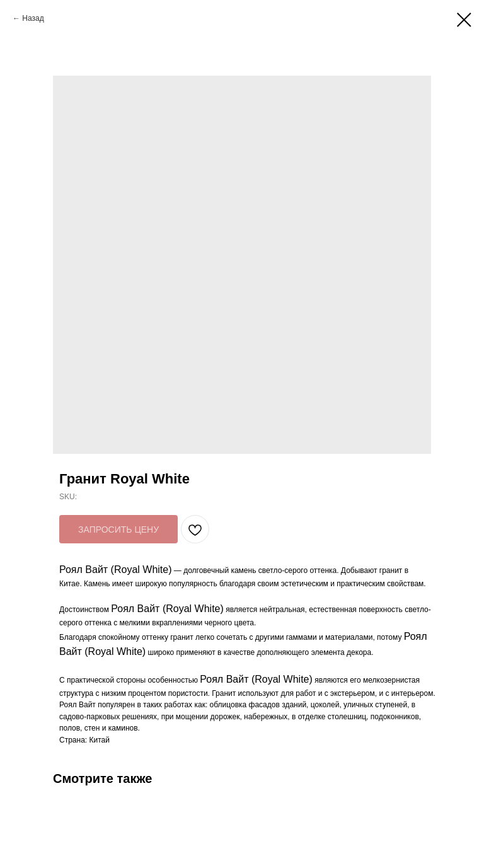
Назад (33, 18)
